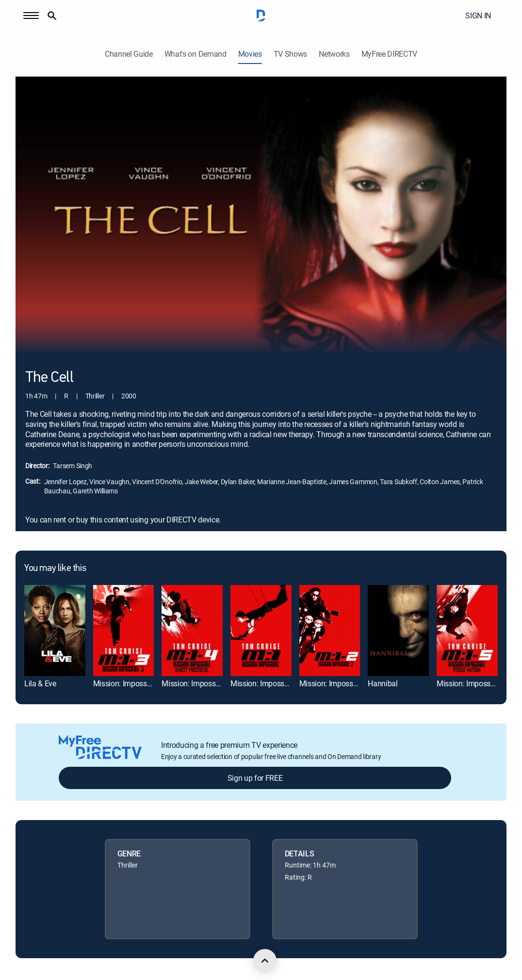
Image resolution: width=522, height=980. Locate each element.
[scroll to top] (265, 961)
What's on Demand (196, 54)
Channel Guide (129, 54)
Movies (250, 54)
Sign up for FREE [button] (255, 778)
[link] (55, 631)
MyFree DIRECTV (390, 54)
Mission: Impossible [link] (263, 683)
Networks (334, 54)
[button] (31, 16)
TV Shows (290, 54)
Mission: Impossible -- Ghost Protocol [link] (222, 683)
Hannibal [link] (383, 683)
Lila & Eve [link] (40, 683)
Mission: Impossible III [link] (130, 683)
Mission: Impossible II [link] (335, 683)
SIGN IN (478, 16)
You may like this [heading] (55, 569)
